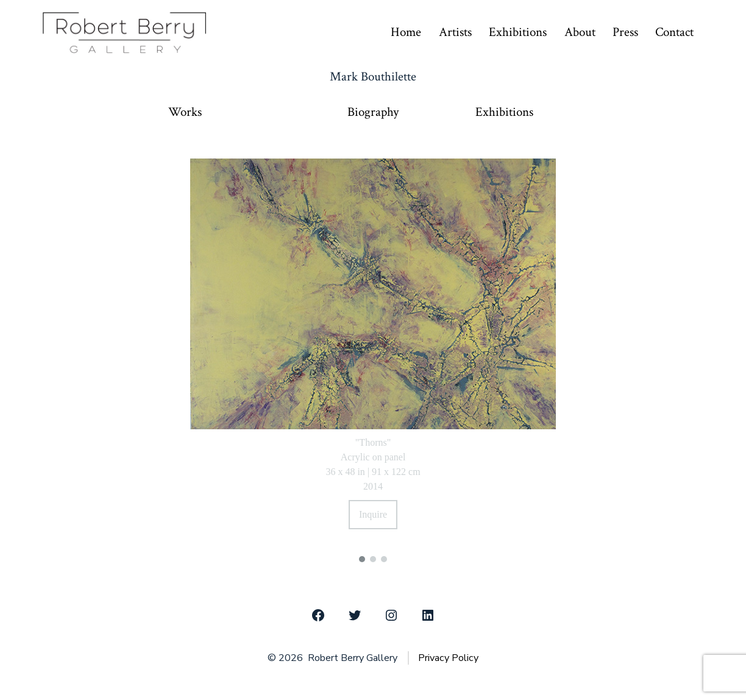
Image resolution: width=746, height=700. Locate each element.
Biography (373, 112)
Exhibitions (518, 32)
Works (185, 112)
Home (406, 32)
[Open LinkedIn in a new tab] (428, 615)
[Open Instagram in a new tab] (391, 615)
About (580, 32)
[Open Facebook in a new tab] (318, 615)
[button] (362, 559)
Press (625, 32)
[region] (373, 352)
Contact (674, 32)
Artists (455, 32)
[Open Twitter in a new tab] (355, 615)
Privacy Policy (448, 658)
